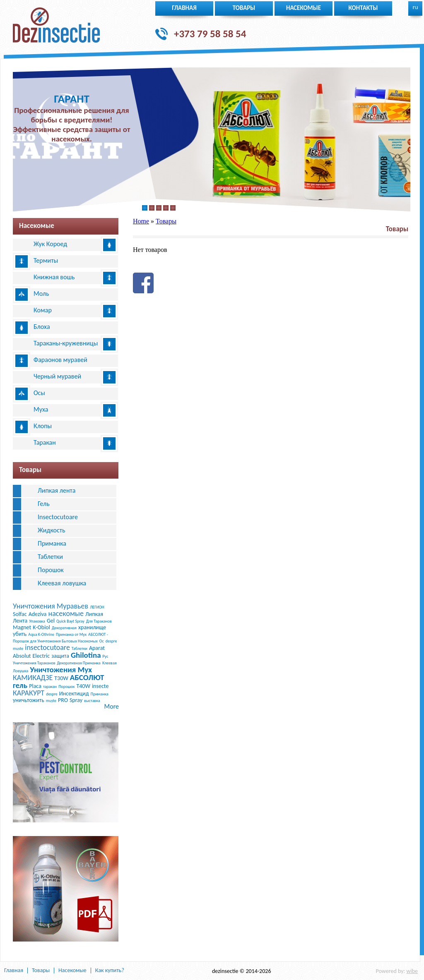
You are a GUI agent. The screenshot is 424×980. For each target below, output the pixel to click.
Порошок (51, 570)
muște (51, 701)
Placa (35, 686)
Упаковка (37, 621)
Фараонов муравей (60, 360)
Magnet (22, 627)
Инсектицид (74, 694)
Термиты (46, 260)
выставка (92, 701)
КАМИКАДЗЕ (33, 678)
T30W (61, 678)
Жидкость (52, 530)
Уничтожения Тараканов (34, 663)
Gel (51, 621)
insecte (100, 686)
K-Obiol (41, 627)
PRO (63, 700)
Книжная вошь (54, 277)
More (112, 706)
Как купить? (110, 970)
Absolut (22, 656)
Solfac (20, 614)
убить (20, 634)
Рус (106, 656)
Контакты (363, 8)
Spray (76, 700)
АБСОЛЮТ (87, 677)
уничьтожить (29, 700)
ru (415, 7)
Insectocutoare (58, 517)
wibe (412, 971)
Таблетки (50, 557)
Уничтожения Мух (61, 670)
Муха (41, 409)
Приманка (52, 543)
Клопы (43, 426)
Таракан (45, 442)
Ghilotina (86, 655)
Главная (184, 8)
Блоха (42, 327)
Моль (41, 294)
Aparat (97, 648)
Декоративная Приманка (79, 663)
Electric (41, 656)
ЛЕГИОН (97, 607)
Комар (43, 310)
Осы (39, 393)
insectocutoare (47, 647)
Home (141, 221)
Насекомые (304, 8)
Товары (244, 8)
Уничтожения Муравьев (51, 606)
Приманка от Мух (71, 634)
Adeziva (38, 614)
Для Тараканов (99, 621)
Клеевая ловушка (62, 583)
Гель (44, 504)
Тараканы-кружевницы (66, 343)
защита (60, 656)
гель (20, 685)
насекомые (66, 613)
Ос (102, 641)
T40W (83, 686)
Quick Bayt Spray (70, 621)
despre (52, 694)
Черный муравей (57, 376)
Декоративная (64, 628)
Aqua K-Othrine (41, 634)
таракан (50, 686)
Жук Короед (50, 244)
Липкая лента (57, 490)
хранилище (92, 627)
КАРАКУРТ (29, 693)
